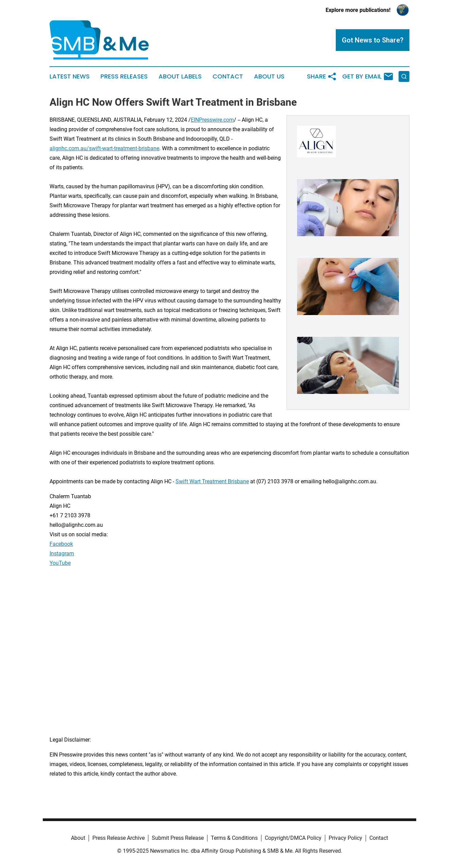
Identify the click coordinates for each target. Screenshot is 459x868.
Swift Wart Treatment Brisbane (212, 481)
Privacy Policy (345, 838)
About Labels (180, 76)
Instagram (62, 553)
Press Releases (124, 76)
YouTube (60, 563)
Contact (228, 76)
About (78, 838)
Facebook (61, 544)
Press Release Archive (118, 838)
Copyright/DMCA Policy (293, 838)
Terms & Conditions (234, 838)
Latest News (70, 76)
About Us (269, 76)
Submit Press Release (178, 838)
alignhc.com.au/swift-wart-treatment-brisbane (104, 148)
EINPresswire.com (212, 120)
